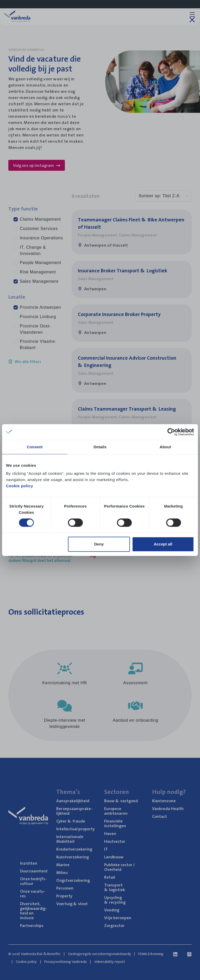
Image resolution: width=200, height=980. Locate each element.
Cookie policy (20, 486)
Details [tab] (100, 447)
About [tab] (165, 447)
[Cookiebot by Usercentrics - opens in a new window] (171, 432)
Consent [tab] (35, 447)
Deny (99, 544)
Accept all (163, 544)
